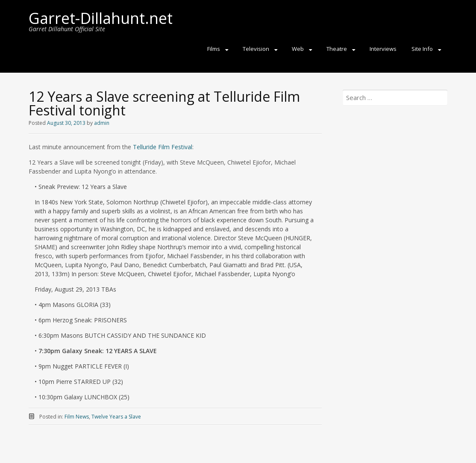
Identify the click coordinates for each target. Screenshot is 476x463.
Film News (77, 417)
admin (102, 123)
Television (256, 49)
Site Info (422, 49)
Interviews (383, 49)
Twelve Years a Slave (116, 417)
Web (298, 49)
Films (214, 49)
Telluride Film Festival (163, 147)
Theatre (337, 49)
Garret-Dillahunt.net (101, 18)
